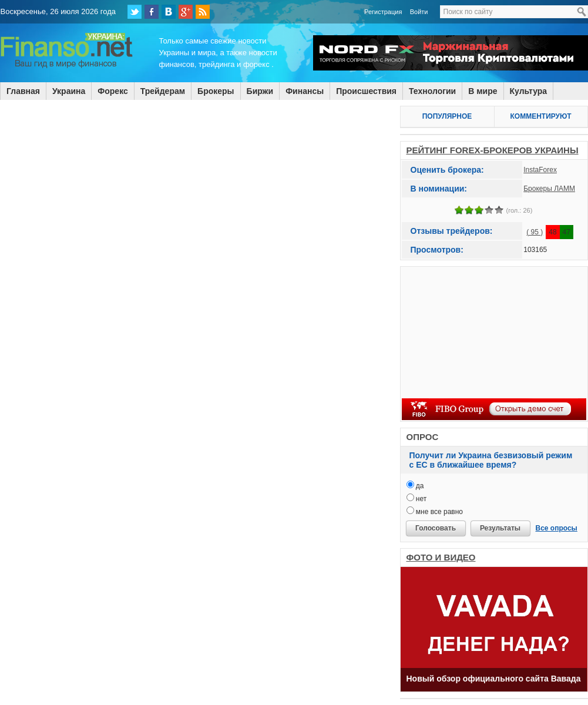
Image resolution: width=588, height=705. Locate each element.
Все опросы (557, 528)
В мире (483, 91)
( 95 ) (535, 232)
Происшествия (366, 91)
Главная (23, 91)
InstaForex (540, 170)
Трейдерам (163, 91)
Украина (69, 91)
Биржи (260, 91)
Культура (529, 91)
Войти (419, 12)
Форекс (112, 91)
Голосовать (436, 528)
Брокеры (216, 91)
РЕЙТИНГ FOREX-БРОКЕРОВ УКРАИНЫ (493, 150)
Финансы (305, 91)
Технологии (432, 91)
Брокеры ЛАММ (549, 189)
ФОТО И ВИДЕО (441, 557)
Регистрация (383, 12)
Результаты (500, 528)
